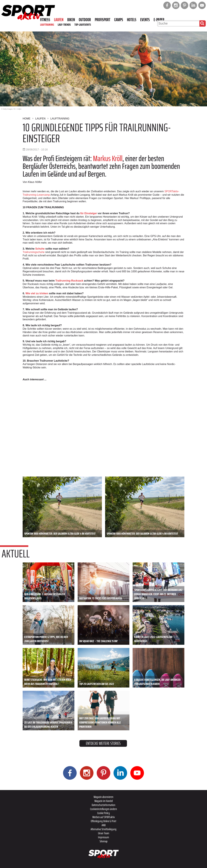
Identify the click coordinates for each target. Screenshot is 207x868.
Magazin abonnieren (103, 797)
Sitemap (104, 841)
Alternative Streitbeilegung (103, 829)
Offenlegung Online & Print (103, 821)
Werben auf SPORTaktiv (104, 817)
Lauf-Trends (64, 25)
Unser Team (104, 833)
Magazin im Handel (104, 801)
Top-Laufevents (83, 25)
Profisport (103, 20)
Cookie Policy (103, 813)
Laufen (59, 20)
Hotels (132, 20)
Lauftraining (47, 25)
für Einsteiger (89, 213)
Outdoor (85, 20)
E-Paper (159, 20)
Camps (119, 20)
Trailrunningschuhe (34, 252)
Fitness (45, 20)
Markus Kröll (108, 158)
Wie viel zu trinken (37, 293)
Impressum (103, 837)
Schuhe (40, 249)
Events (145, 20)
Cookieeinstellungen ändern (103, 809)
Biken (71, 20)
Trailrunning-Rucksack (69, 281)
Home (27, 119)
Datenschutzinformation (103, 805)
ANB (104, 825)
